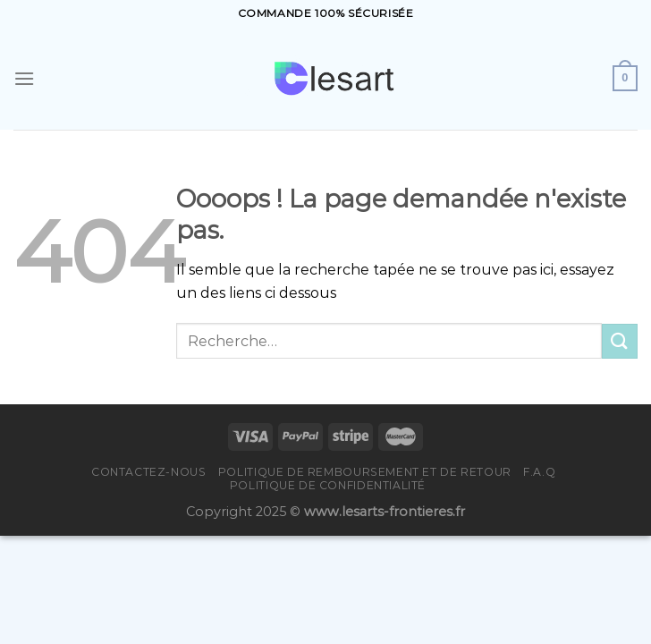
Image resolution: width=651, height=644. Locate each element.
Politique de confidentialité (328, 485)
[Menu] (24, 78)
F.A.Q (539, 472)
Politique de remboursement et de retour (365, 472)
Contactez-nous (149, 472)
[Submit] (620, 341)
